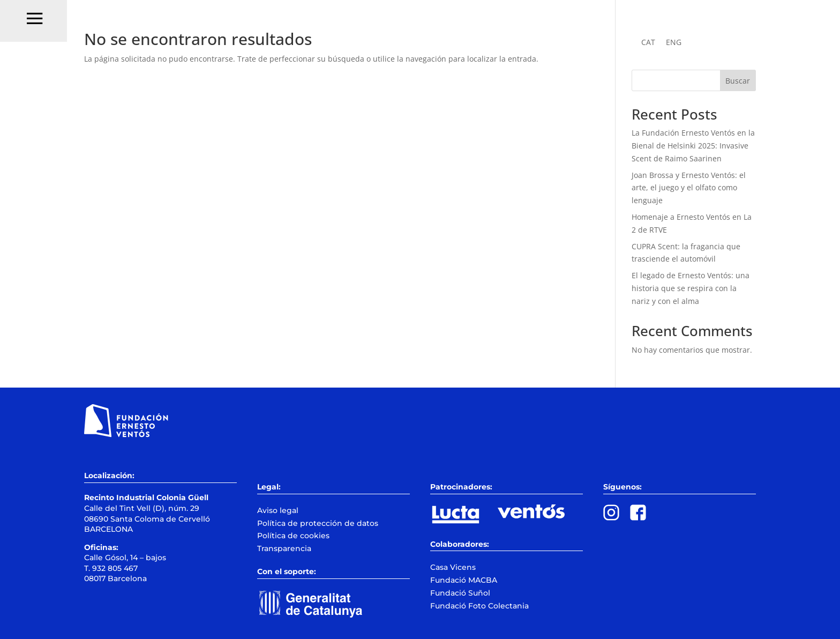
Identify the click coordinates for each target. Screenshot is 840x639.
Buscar (738, 81)
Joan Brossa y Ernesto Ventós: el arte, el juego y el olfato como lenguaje (689, 188)
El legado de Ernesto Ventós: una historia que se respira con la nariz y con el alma (691, 288)
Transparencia (284, 548)
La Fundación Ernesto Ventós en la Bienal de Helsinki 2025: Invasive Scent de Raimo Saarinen (693, 146)
